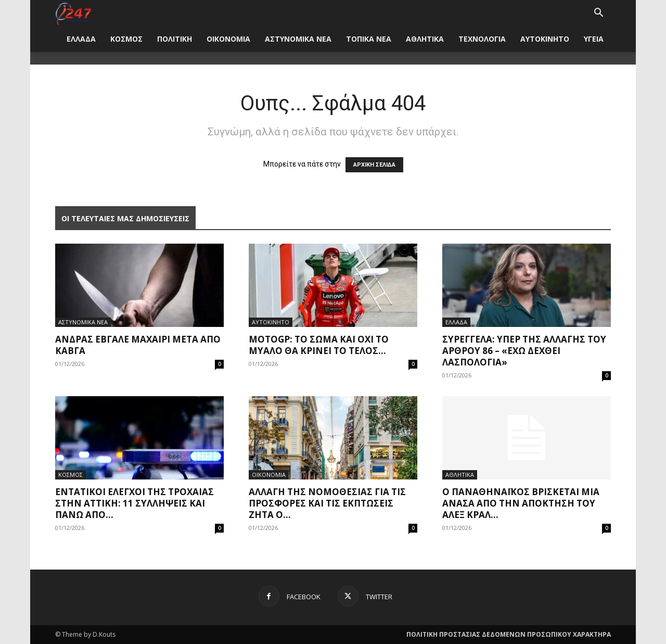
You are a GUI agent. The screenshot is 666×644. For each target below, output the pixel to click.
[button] (598, 14)
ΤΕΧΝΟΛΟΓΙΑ (482, 39)
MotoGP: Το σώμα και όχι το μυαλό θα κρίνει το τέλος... (319, 345)
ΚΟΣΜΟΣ (126, 39)
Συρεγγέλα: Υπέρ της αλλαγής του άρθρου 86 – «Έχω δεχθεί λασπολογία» (524, 351)
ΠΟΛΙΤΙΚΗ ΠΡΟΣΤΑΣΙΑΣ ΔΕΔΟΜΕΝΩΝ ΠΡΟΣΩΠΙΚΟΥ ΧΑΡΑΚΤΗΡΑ (509, 634)
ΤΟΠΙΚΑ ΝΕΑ (369, 39)
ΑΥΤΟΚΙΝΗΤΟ (545, 39)
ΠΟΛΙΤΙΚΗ (175, 39)
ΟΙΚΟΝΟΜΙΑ (228, 39)
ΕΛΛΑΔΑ (81, 39)
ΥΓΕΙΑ (594, 39)
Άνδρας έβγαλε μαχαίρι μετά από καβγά (138, 345)
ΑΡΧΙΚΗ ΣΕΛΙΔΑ (374, 165)
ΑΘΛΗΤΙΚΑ (425, 39)
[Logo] (73, 13)
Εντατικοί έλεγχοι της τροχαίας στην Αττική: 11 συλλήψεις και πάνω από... (135, 503)
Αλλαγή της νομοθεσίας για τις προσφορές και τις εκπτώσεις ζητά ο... (327, 503)
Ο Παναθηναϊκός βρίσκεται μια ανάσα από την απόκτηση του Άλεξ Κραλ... (521, 503)
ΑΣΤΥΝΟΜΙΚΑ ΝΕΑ (298, 39)
